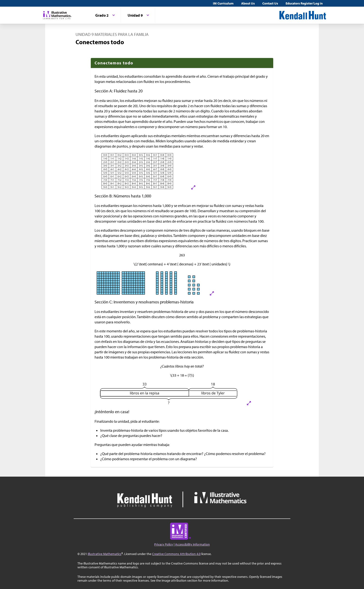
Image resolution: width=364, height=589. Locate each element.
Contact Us (270, 3)
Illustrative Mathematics (105, 554)
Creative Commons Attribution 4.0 (176, 554)
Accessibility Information (192, 544)
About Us (248, 3)
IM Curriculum (223, 3)
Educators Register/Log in (304, 3)
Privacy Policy (164, 544)
